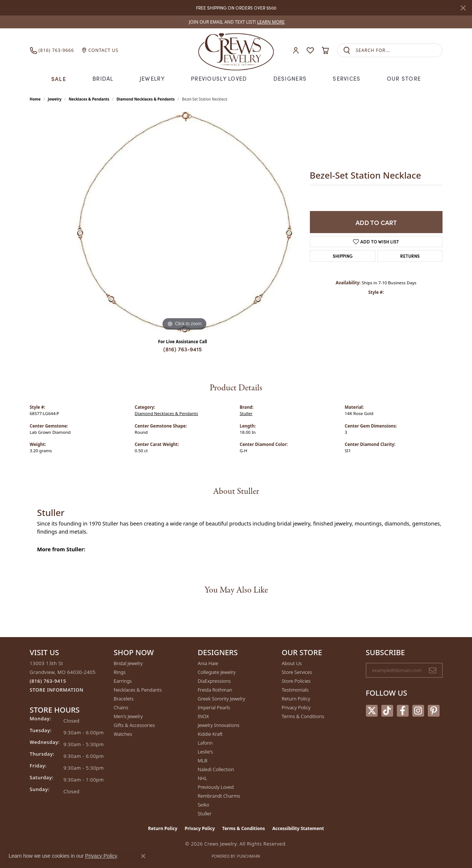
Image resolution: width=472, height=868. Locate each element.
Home (35, 99)
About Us (292, 663)
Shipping (343, 256)
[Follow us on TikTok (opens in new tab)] (387, 711)
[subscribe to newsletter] (433, 670)
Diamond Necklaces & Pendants (146, 99)
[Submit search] (347, 50)
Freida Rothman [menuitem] (215, 690)
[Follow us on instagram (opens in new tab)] (418, 711)
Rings (120, 672)
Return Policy (296, 699)
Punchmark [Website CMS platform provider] (249, 856)
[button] (296, 50)
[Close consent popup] (143, 856)
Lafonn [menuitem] (205, 743)
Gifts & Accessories (134, 725)
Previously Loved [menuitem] (216, 787)
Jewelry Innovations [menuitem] (219, 725)
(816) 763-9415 (183, 349)
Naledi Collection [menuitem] (216, 769)
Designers (290, 78)
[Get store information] (57, 690)
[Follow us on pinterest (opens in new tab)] (434, 711)
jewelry (55, 99)
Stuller (246, 413)
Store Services (297, 672)
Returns (410, 256)
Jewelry (152, 78)
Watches (123, 734)
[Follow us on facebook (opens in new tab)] (403, 711)
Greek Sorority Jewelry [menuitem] (222, 699)
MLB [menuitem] (203, 760)
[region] (185, 222)
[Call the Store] (48, 681)
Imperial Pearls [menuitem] (214, 707)
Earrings (123, 681)
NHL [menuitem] (203, 778)
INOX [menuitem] (203, 716)
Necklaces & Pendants (89, 99)
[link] (236, 22)
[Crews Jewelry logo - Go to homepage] (236, 50)
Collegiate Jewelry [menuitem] (217, 672)
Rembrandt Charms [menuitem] (219, 796)
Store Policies (296, 681)
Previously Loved (219, 78)
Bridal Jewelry (128, 663)
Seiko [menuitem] (204, 805)
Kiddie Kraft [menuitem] (210, 734)
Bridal (103, 78)
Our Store (404, 78)
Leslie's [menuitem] (205, 752)
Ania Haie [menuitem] (208, 663)
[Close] (463, 8)
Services (347, 78)
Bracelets (124, 699)
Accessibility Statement (298, 828)
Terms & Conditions (303, 716)
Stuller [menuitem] (205, 813)
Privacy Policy (296, 707)
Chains (121, 707)
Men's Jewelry (128, 716)
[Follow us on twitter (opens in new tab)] (372, 711)
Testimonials (295, 690)
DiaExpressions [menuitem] (214, 681)
